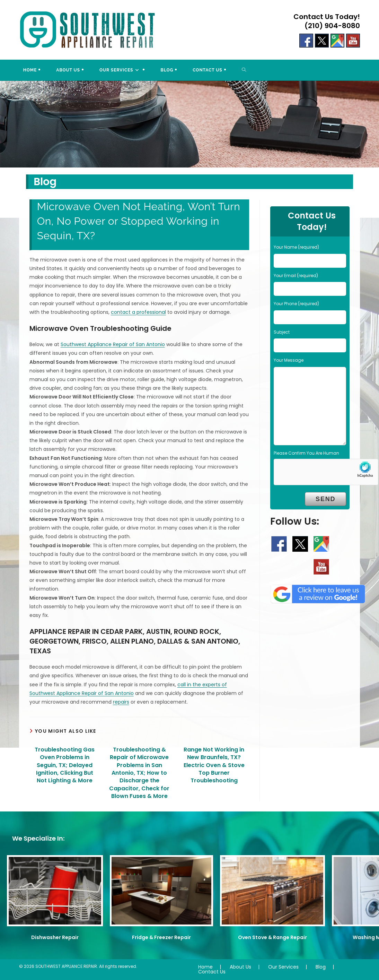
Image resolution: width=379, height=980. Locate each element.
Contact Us (212, 972)
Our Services (283, 967)
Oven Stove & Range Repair (272, 937)
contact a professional (138, 312)
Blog (321, 967)
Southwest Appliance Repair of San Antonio (113, 344)
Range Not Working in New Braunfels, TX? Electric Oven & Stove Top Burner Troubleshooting (214, 765)
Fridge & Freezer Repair (161, 937)
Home (205, 967)
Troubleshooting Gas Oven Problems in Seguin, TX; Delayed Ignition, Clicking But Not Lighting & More (65, 765)
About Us (240, 967)
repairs (121, 702)
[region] (189, 124)
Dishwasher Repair (55, 937)
